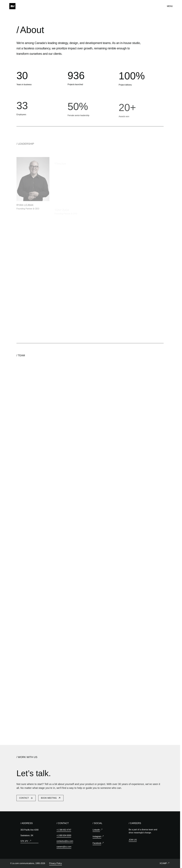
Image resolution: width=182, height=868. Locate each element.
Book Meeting (51, 799)
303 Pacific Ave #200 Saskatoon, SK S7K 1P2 (29, 835)
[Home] (12, 6)
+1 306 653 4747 (64, 830)
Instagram (97, 836)
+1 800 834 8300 (64, 835)
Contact (26, 799)
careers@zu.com (64, 847)
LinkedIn (96, 830)
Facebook (97, 843)
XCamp (163, 863)
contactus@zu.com (65, 841)
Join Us (133, 840)
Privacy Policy (56, 863)
